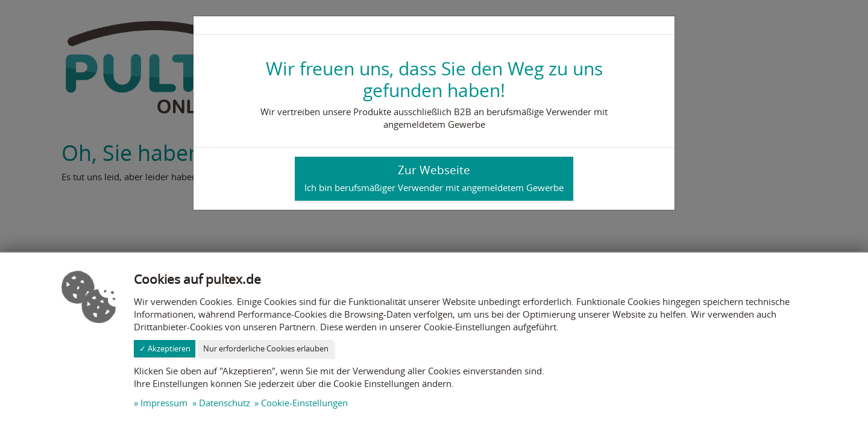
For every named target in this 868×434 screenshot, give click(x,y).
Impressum (164, 403)
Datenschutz (225, 403)
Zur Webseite (434, 178)
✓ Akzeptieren (165, 348)
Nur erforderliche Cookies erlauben (266, 348)
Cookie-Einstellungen (304, 403)
